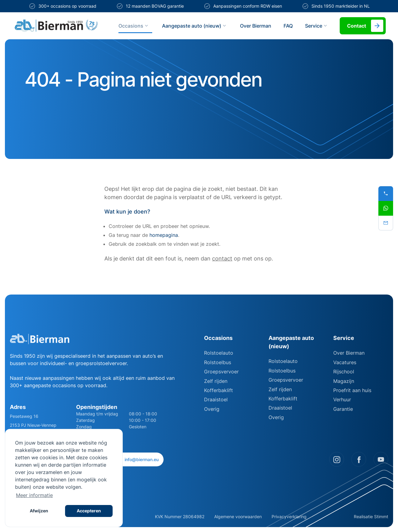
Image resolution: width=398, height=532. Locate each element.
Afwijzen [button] (39, 511)
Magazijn (344, 381)
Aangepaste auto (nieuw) (195, 26)
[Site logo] (56, 26)
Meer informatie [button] (34, 495)
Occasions (134, 26)
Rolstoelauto (219, 353)
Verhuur (342, 399)
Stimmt (381, 517)
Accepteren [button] (89, 511)
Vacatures (345, 362)
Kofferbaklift (218, 390)
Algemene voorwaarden (238, 517)
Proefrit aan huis (352, 390)
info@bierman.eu (138, 459)
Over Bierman (256, 26)
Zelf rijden (216, 381)
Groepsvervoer (221, 372)
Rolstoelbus (218, 362)
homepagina (164, 235)
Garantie (343, 409)
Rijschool (344, 372)
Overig (212, 409)
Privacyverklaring (289, 517)
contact (222, 258)
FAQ (288, 26)
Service (317, 26)
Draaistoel (216, 399)
